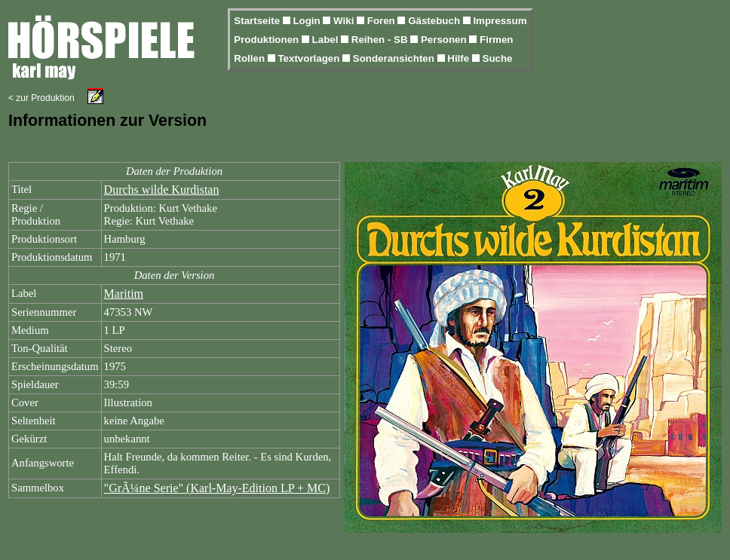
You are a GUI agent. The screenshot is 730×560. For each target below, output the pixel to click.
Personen (445, 40)
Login (308, 21)
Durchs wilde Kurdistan (162, 190)
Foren (383, 21)
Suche (498, 58)
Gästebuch (436, 21)
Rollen (250, 58)
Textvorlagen (310, 58)
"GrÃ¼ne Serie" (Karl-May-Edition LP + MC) (217, 488)
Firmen (496, 40)
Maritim (124, 294)
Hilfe (460, 58)
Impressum (500, 21)
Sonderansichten (395, 58)
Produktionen (268, 40)
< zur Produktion (41, 98)
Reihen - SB (381, 40)
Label (327, 40)
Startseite (258, 21)
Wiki (345, 21)
